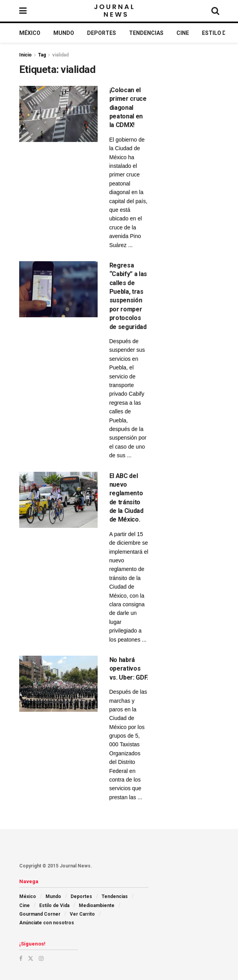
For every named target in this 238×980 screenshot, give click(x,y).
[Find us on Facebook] (21, 958)
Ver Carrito (82, 914)
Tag (42, 55)
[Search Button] (215, 11)
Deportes (102, 33)
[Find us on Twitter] (31, 958)
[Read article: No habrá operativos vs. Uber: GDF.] (58, 684)
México (30, 33)
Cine (183, 33)
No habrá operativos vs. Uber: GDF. (129, 669)
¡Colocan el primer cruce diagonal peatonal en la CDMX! (128, 108)
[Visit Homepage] (115, 11)
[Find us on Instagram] (41, 958)
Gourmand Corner (40, 914)
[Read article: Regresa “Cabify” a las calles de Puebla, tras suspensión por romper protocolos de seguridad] (58, 289)
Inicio (25, 55)
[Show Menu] (23, 11)
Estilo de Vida (54, 905)
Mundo (64, 33)
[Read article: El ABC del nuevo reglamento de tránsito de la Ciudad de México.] (58, 500)
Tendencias (146, 33)
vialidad (60, 55)
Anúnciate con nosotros (47, 923)
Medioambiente (97, 905)
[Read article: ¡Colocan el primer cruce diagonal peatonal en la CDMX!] (58, 114)
